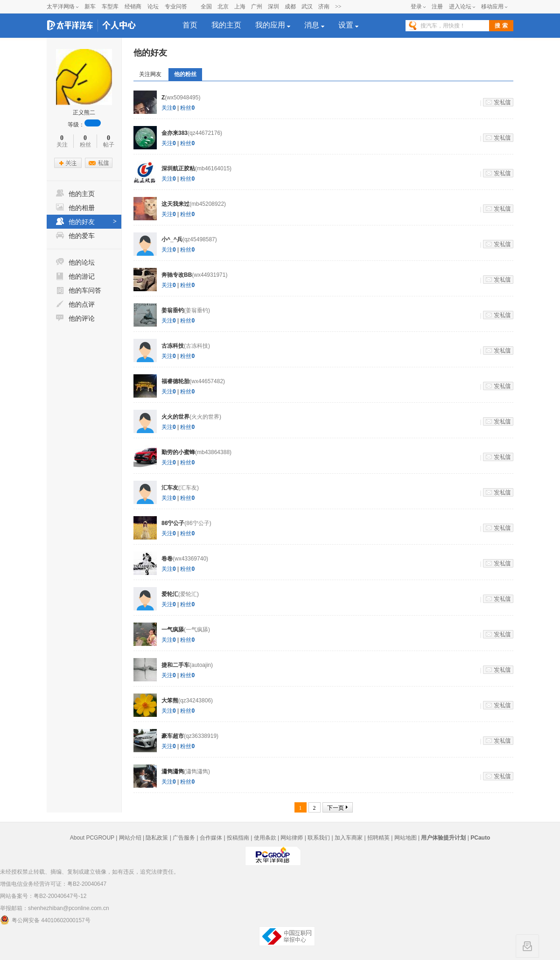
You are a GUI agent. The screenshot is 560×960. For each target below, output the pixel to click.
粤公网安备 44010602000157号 (45, 920)
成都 (290, 7)
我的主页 (226, 25)
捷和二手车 (175, 665)
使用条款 (265, 838)
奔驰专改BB (177, 275)
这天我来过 (175, 204)
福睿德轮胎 (175, 381)
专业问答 (176, 7)
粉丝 (187, 108)
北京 (223, 7)
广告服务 (184, 838)
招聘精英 (378, 838)
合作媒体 (211, 838)
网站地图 (406, 838)
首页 (190, 25)
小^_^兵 (172, 239)
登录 (416, 7)
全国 (206, 7)
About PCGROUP (92, 838)
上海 (240, 7)
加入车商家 (349, 838)
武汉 (307, 7)
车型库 (110, 7)
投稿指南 (238, 838)
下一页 (336, 808)
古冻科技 (173, 346)
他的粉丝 (185, 74)
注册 (437, 7)
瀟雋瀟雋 (173, 771)
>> (338, 7)
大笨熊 (170, 701)
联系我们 (319, 838)
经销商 (133, 7)
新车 (90, 7)
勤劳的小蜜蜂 (178, 452)
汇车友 (170, 488)
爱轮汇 (170, 594)
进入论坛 (460, 7)
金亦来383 (175, 133)
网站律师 (292, 838)
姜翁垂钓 (173, 310)
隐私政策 (157, 838)
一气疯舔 (173, 630)
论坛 (153, 7)
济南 (324, 7)
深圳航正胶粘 (178, 168)
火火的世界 (175, 417)
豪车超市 (173, 736)
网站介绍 (130, 838)
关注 (169, 108)
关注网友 (150, 74)
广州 (257, 7)
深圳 (273, 7)
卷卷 (167, 559)
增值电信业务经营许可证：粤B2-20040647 (53, 884)
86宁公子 (173, 523)
